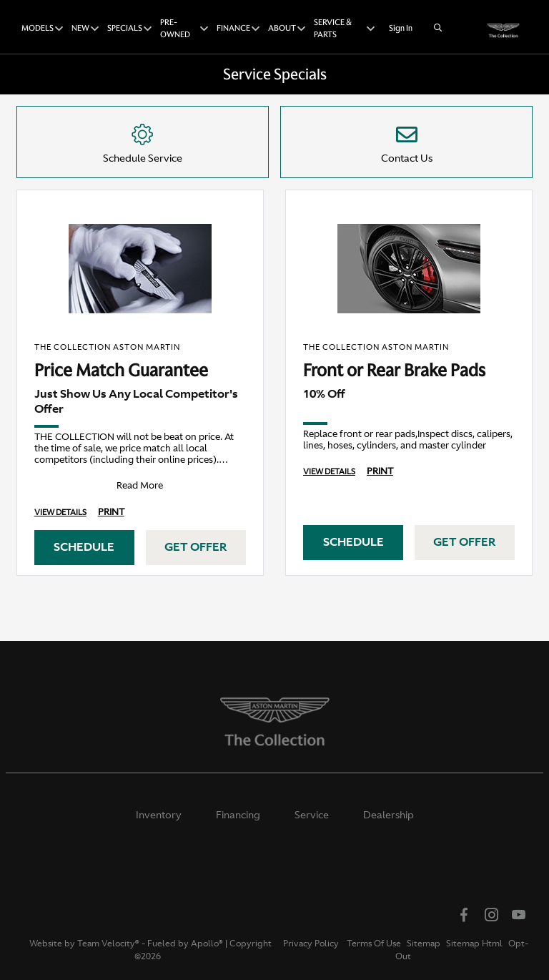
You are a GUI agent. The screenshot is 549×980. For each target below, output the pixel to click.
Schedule (84, 547)
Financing (238, 815)
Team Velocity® (108, 944)
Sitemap (424, 944)
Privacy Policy (311, 944)
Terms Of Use (373, 944)
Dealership (389, 815)
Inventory (159, 815)
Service (312, 815)
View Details (60, 512)
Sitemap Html (474, 944)
